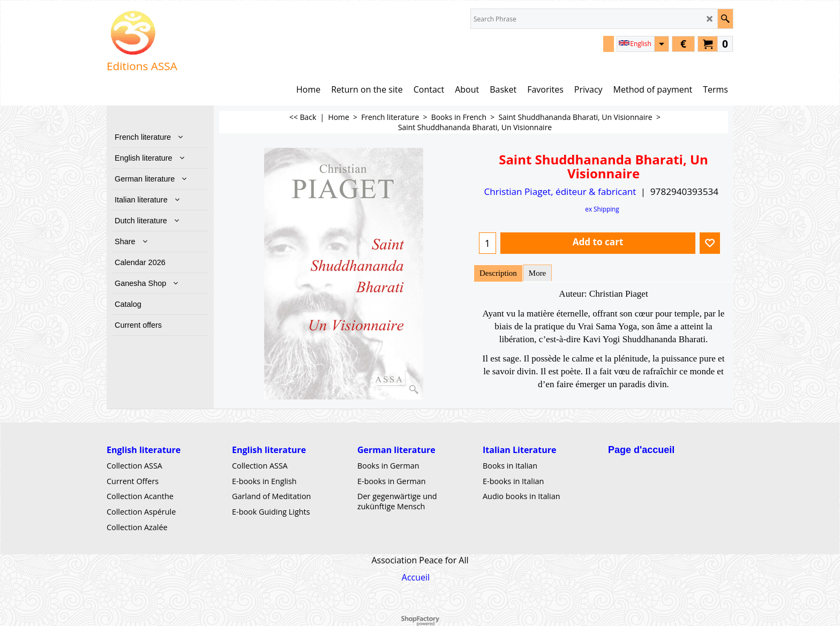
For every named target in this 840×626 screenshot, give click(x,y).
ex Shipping (602, 209)
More (537, 273)
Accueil (416, 577)
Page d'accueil (641, 450)
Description (498, 273)
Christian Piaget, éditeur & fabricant (560, 191)
